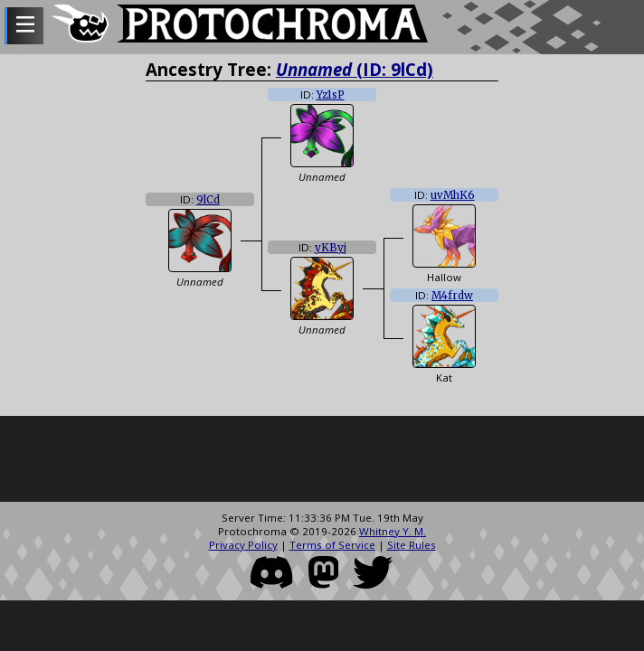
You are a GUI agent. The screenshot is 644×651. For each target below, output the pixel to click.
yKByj (331, 248)
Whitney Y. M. (393, 531)
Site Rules (412, 545)
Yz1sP (331, 95)
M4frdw (452, 296)
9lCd (208, 200)
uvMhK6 (453, 195)
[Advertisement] (322, 461)
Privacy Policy (243, 545)
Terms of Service (332, 545)
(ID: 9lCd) (355, 69)
